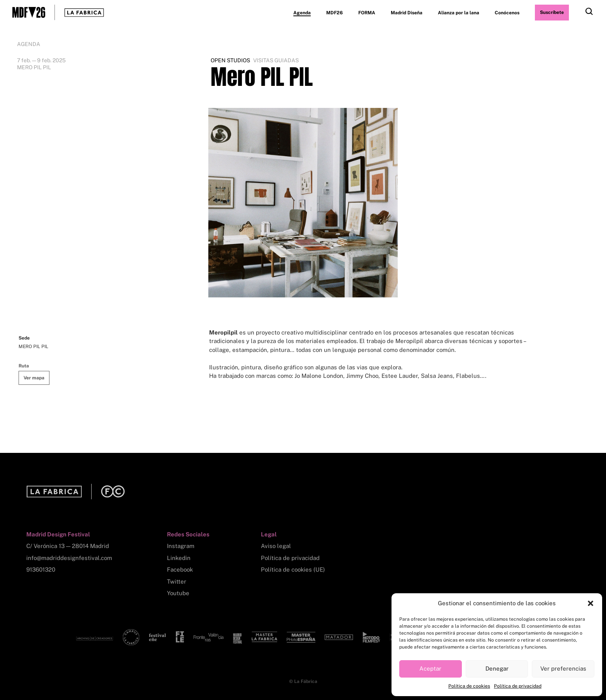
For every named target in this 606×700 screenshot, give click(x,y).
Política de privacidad (518, 686)
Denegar (497, 668)
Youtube (178, 593)
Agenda (302, 13)
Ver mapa (34, 378)
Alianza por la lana (459, 13)
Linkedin (179, 558)
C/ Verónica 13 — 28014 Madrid (68, 546)
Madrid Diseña (407, 13)
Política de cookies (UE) (293, 569)
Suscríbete (552, 12)
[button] (591, 603)
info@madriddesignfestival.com (69, 558)
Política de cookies (469, 686)
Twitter (177, 581)
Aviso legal (276, 546)
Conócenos (507, 13)
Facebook (180, 569)
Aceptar (430, 668)
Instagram (181, 546)
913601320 (41, 569)
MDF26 (334, 13)
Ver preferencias (563, 668)
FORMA (367, 13)
